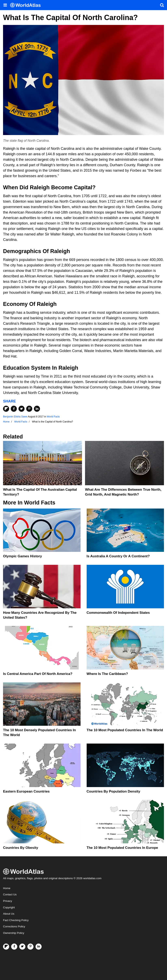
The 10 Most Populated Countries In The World (125, 730)
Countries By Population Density (113, 791)
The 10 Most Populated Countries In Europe (122, 848)
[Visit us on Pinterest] (30, 947)
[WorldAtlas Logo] (27, 5)
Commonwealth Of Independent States (118, 613)
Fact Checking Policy (16, 920)
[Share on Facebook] (14, 409)
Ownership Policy (14, 933)
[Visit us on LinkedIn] (39, 947)
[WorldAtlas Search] (162, 5)
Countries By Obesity (21, 848)
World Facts (53, 417)
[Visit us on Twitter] (22, 947)
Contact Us (10, 894)
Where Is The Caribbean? (107, 674)
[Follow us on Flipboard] (6, 947)
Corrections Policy (14, 926)
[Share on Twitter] (22, 409)
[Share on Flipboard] (6, 409)
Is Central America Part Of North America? (38, 674)
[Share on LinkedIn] (37, 409)
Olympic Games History (23, 556)
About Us (9, 914)
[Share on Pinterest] (29, 409)
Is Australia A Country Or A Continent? (118, 556)
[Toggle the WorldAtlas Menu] (5, 5)
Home (7, 888)
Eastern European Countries (26, 791)
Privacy (8, 901)
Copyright (9, 907)
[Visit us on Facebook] (14, 947)
